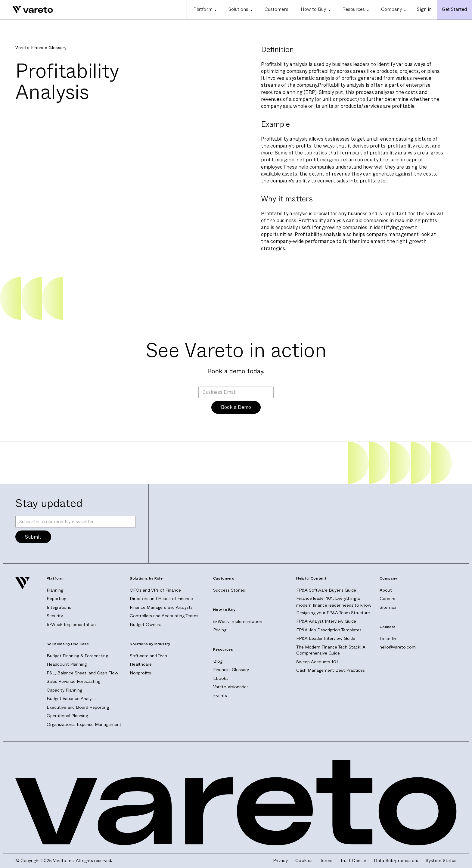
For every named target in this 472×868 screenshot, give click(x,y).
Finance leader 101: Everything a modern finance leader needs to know (334, 602)
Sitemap (388, 607)
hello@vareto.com (398, 647)
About (386, 590)
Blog (218, 661)
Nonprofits (140, 673)
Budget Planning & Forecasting (77, 656)
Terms (326, 861)
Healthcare (141, 664)
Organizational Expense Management (84, 725)
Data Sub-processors (396, 861)
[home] (26, 10)
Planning (55, 590)
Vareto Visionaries (231, 687)
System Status (441, 861)
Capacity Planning (64, 690)
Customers (276, 9)
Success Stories (229, 590)
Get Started (454, 9)
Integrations (59, 607)
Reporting (56, 599)
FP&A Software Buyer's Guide (326, 590)
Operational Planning (67, 716)
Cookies (304, 861)
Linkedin (388, 639)
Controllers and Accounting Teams (164, 616)
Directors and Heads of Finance (161, 599)
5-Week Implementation (71, 625)
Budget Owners (146, 625)
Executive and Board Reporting (78, 707)
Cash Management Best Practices (331, 670)
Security (55, 616)
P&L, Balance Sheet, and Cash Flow (82, 673)
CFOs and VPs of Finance (155, 590)
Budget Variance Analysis (72, 699)
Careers (387, 599)
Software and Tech (148, 656)
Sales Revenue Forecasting (73, 681)
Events (220, 696)
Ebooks (221, 678)
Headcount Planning (67, 664)
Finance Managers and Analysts (161, 607)
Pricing (220, 630)
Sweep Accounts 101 (317, 662)
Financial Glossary (231, 670)
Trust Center (353, 861)
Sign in (424, 9)
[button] (205, 10)
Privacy (280, 861)
